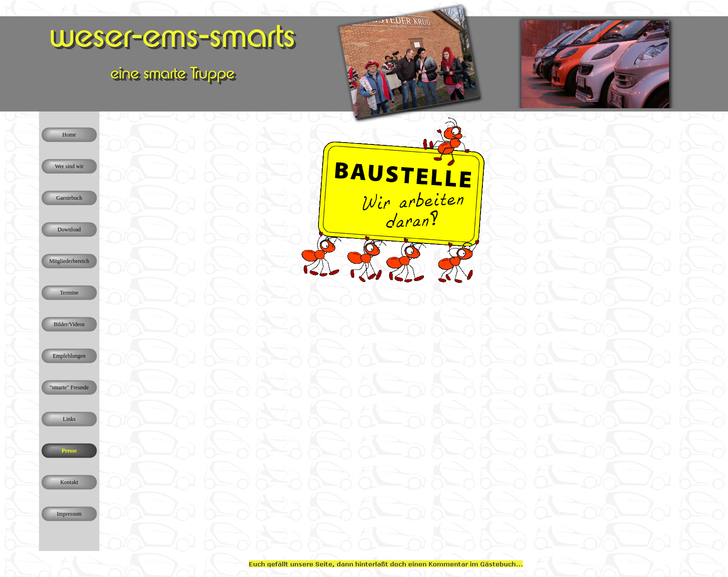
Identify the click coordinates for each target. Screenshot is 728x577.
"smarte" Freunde (69, 387)
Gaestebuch (69, 198)
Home (69, 135)
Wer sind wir (69, 166)
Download (69, 229)
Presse (69, 451)
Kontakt (69, 482)
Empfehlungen (69, 356)
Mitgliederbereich (69, 261)
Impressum (69, 514)
